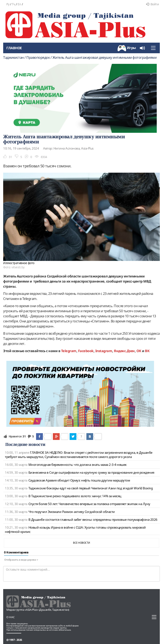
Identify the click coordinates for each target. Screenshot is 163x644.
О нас (11, 617)
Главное (14, 48)
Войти (152, 4)
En (19, 4)
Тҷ (14, 4)
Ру (8, 4)
